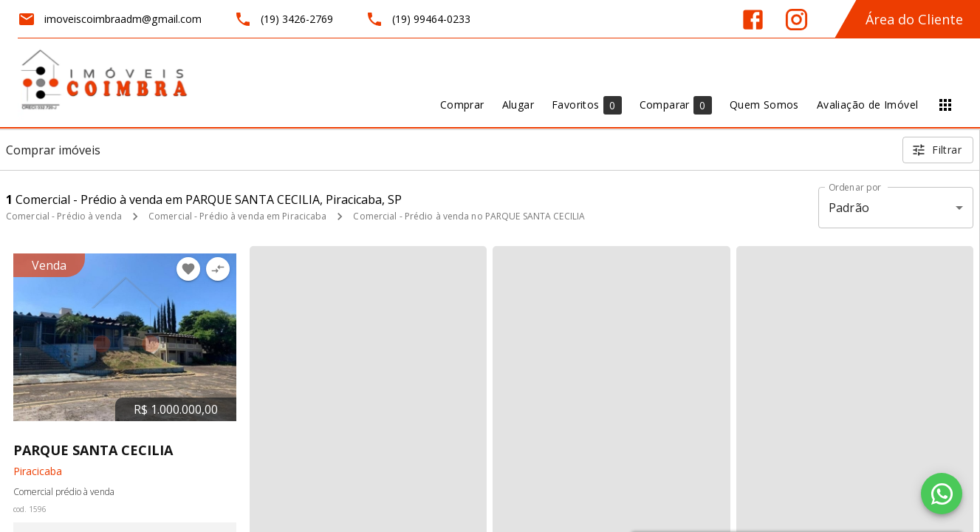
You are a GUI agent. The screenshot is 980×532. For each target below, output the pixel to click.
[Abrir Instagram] (796, 20)
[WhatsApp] (942, 494)
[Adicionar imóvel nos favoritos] (188, 269)
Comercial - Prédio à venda (64, 216)
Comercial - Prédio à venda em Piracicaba (238, 216)
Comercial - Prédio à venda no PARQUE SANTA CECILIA (469, 216)
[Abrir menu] (945, 105)
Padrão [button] (849, 208)
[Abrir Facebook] (753, 20)
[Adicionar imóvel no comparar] (218, 269)
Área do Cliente (914, 19)
